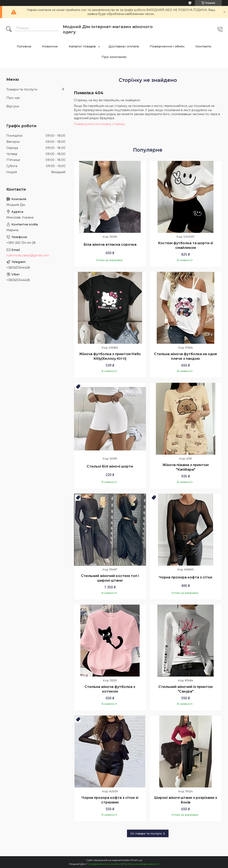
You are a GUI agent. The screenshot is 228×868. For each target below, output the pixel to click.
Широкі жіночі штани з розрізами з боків (186, 800)
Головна (24, 46)
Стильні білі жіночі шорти (110, 466)
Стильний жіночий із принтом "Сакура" (186, 689)
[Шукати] (9, 30)
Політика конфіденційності (141, 864)
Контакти (203, 46)
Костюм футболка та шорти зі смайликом (186, 245)
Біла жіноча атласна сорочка (110, 245)
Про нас (13, 98)
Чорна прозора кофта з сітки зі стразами (110, 800)
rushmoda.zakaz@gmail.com (28, 255)
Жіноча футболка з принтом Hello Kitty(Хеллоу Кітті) (110, 356)
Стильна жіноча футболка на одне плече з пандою (186, 356)
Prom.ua (136, 860)
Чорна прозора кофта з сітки (186, 577)
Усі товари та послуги (146, 833)
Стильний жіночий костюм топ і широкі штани (110, 578)
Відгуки (13, 106)
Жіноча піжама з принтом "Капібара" (186, 467)
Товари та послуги (22, 89)
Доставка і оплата (124, 46)
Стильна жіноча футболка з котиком (110, 689)
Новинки (50, 46)
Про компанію (114, 57)
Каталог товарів (82, 46)
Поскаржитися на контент (104, 864)
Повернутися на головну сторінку (99, 124)
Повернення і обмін (167, 46)
